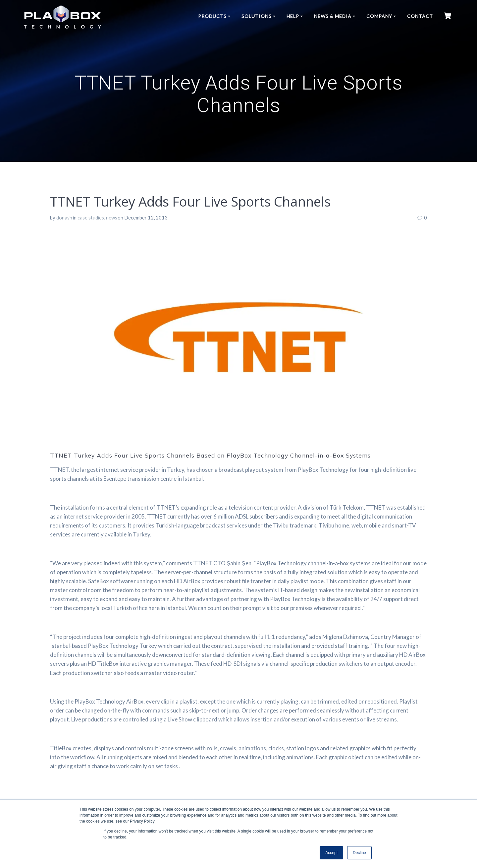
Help (293, 16)
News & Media (333, 16)
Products (212, 16)
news (112, 217)
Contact (420, 16)
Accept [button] (331, 853)
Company (379, 16)
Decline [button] (359, 853)
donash (64, 217)
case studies (91, 217)
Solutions (257, 16)
